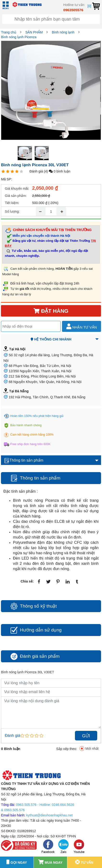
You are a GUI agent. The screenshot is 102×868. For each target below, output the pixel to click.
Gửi (86, 736)
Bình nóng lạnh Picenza (19, 37)
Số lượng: (12, 211)
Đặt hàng (51, 311)
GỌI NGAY (17, 862)
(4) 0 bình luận (57, 171)
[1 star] (3, 172)
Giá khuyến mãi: (17, 189)
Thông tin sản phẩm (24, 461)
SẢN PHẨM (34, 32)
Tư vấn (84, 862)
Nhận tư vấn (82, 326)
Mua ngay (50, 862)
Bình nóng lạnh (63, 32)
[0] (93, 6)
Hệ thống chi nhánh (51, 339)
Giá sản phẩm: (16, 196)
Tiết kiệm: (12, 203)
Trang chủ (9, 32)
